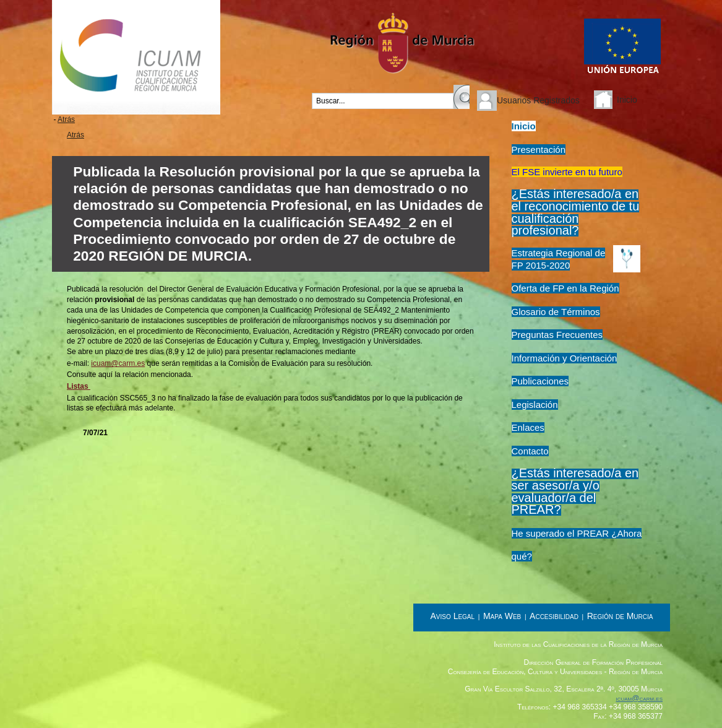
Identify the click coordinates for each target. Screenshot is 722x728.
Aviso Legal (453, 616)
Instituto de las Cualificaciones (136, 57)
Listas (79, 386)
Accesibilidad (554, 616)
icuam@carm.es (118, 363)
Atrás (66, 119)
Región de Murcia (620, 616)
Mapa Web (502, 616)
